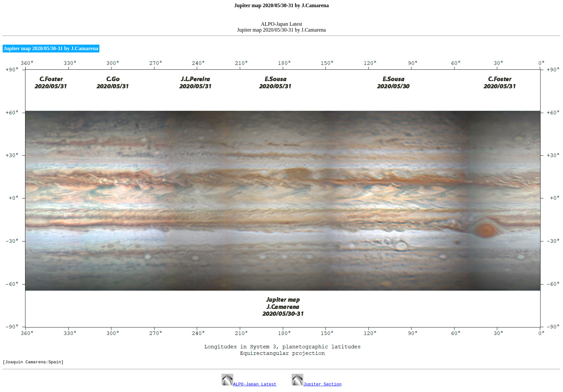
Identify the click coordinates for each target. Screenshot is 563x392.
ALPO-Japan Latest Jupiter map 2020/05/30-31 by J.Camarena (281, 29)
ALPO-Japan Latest (249, 385)
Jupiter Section (317, 385)
